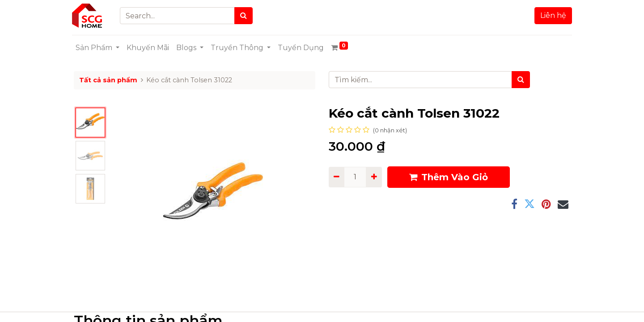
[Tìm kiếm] (521, 80)
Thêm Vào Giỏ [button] (449, 177)
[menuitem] (150, 48)
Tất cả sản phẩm (108, 80)
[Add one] (374, 177)
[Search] (245, 16)
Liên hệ (551, 15)
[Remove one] (337, 177)
